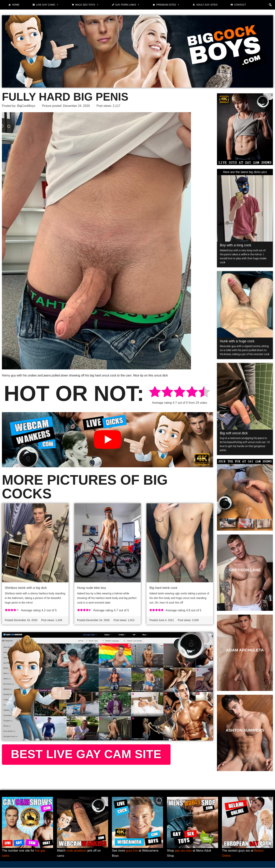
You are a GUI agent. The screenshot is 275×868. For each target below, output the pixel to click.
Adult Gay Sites (207, 5)
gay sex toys (183, 851)
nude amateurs (76, 851)
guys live (132, 851)
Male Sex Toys (87, 5)
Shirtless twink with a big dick (26, 588)
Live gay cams (47, 5)
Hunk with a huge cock (237, 341)
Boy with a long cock (235, 245)
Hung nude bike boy (92, 588)
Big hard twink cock (163, 588)
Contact (240, 5)
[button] (270, 5)
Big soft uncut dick (234, 433)
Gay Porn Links (128, 5)
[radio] (155, 392)
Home (16, 5)
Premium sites (168, 5)
